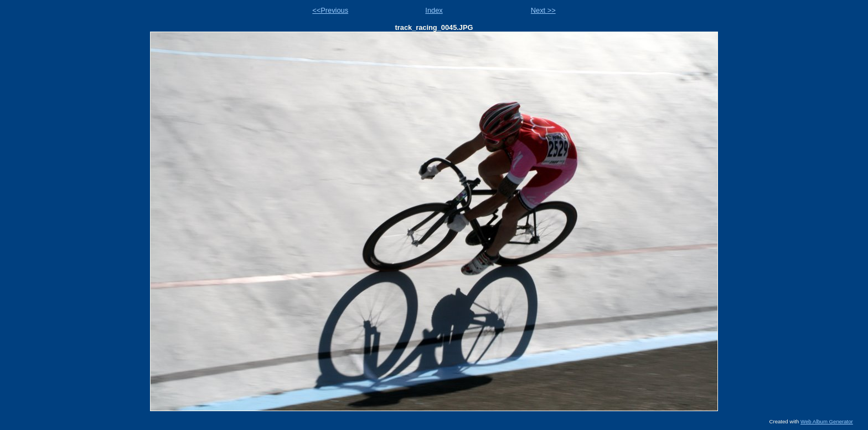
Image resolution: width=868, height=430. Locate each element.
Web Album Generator (827, 421)
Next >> (543, 10)
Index (434, 10)
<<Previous (330, 10)
